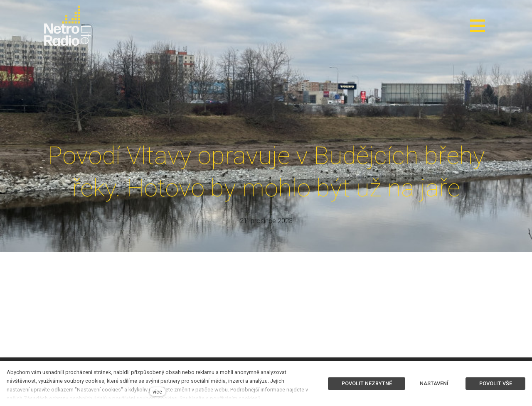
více (157, 392)
